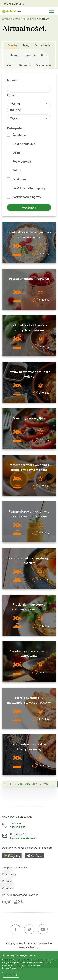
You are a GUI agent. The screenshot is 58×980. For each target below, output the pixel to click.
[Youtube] (43, 930)
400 (46, 784)
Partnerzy (8, 881)
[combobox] (29, 104)
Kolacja (17, 170)
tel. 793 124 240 (14, 3)
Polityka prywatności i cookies (20, 895)
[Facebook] (15, 930)
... (15, 784)
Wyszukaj (29, 208)
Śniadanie (19, 135)
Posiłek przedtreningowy (29, 188)
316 (28, 784)
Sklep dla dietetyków (15, 867)
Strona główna (11, 19)
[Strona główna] (12, 11)
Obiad (16, 152)
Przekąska (19, 179)
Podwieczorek (22, 161)
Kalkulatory (9, 874)
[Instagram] (29, 930)
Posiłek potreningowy (27, 197)
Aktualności (29, 19)
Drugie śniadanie (24, 144)
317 (35, 784)
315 (20, 784)
